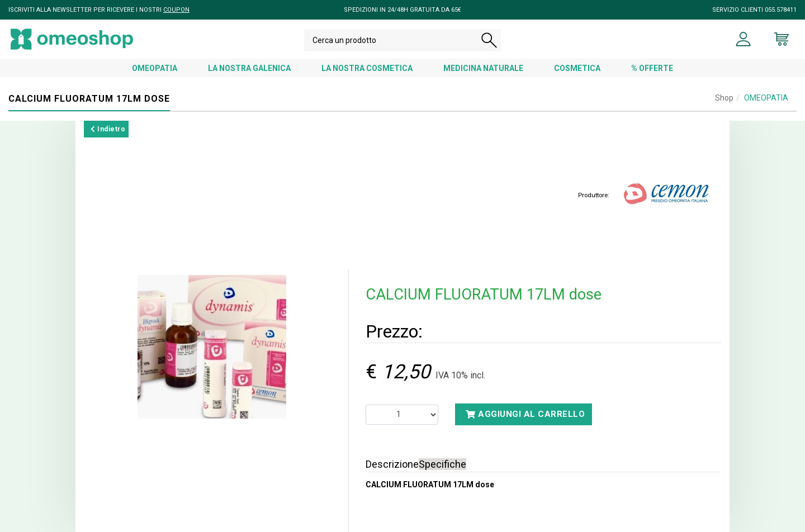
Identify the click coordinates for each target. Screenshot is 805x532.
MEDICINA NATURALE (483, 68)
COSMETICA (577, 68)
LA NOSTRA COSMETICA (367, 68)
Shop (724, 98)
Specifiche (442, 464)
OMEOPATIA (155, 68)
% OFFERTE (652, 68)
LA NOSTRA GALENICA (249, 68)
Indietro (108, 129)
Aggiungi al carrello (525, 414)
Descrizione (392, 464)
